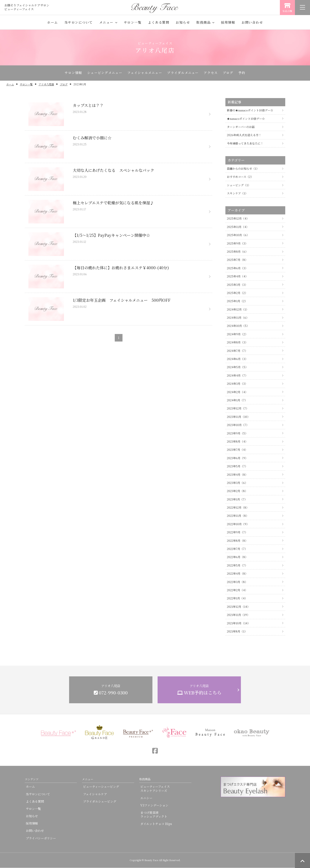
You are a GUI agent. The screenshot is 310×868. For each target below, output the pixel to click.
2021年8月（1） (237, 632)
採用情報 (228, 22)
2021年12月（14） (238, 607)
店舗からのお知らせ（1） (243, 169)
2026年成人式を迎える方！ (244, 135)
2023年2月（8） (237, 491)
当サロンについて (79, 22)
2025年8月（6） (237, 252)
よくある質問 (159, 22)
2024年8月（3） (237, 342)
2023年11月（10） (238, 417)
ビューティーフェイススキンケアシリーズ (155, 789)
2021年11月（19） (238, 615)
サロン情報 (70, 73)
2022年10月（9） (238, 524)
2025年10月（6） (238, 235)
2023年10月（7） (238, 425)
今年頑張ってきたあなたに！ (245, 144)
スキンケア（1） (237, 193)
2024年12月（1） (238, 310)
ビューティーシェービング (101, 787)
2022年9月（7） (237, 532)
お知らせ (183, 22)
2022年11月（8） (238, 516)
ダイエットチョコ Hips (156, 824)
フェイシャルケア (95, 794)
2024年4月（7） (237, 376)
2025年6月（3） (237, 268)
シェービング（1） (239, 185)
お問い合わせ (252, 22)
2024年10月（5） (238, 326)
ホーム (53, 22)
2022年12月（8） (238, 508)
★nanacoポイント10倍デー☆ (246, 119)
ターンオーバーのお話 (241, 127)
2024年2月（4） (237, 392)
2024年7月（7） (237, 351)
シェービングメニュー (102, 73)
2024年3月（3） (237, 384)
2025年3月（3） (237, 285)
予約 (246, 73)
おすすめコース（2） (240, 177)
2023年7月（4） (237, 450)
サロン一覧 (133, 22)
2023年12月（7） (238, 409)
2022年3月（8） (237, 582)
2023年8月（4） (237, 442)
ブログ (231, 73)
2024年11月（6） (238, 318)
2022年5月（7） (237, 566)
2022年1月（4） (237, 598)
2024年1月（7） (237, 400)
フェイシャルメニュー (144, 73)
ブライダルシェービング (100, 802)
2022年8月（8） (237, 541)
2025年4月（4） (237, 276)
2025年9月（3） (237, 244)
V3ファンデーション (154, 805)
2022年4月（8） (237, 574)
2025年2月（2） (237, 293)
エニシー (146, 798)
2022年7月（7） (237, 549)
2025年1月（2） (237, 301)
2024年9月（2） (237, 334)
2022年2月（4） (237, 590)
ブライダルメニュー (183, 73)
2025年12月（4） (238, 219)
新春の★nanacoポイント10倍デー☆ (250, 110)
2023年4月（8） (237, 475)
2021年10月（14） (239, 623)
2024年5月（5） (237, 367)
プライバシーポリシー (41, 838)
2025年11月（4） (238, 227)
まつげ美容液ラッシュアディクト (154, 815)
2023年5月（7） (237, 466)
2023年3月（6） (237, 483)
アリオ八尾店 (46, 84)
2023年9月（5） (237, 433)
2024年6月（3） (237, 359)
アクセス (212, 73)
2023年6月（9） (237, 458)
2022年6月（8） (237, 557)
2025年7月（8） (237, 260)
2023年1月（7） (237, 499)
